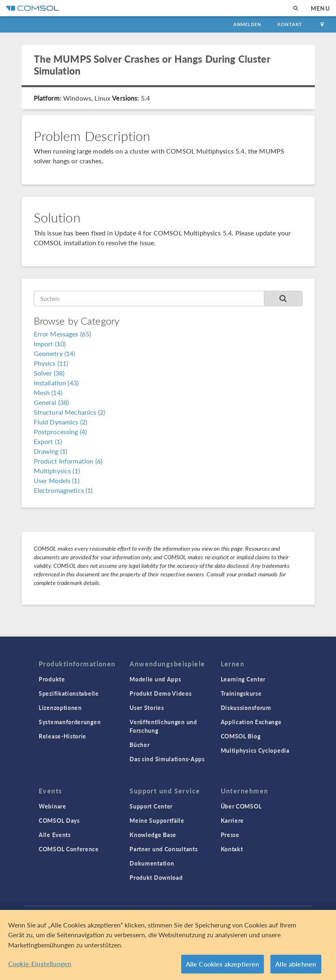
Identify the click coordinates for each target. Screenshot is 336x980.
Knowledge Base (153, 835)
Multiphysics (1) (57, 471)
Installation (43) (56, 383)
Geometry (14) (55, 353)
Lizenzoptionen (60, 708)
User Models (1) (57, 480)
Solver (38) (49, 373)
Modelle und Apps (155, 679)
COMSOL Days (59, 820)
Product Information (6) (68, 461)
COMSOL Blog (241, 736)
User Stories (147, 708)
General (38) (52, 402)
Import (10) (50, 344)
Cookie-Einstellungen (40, 965)
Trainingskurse (241, 693)
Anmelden (247, 24)
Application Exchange (251, 722)
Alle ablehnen (296, 965)
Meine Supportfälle (157, 820)
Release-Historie (63, 736)
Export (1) (48, 441)
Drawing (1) (51, 451)
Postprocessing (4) (60, 432)
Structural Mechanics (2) (70, 412)
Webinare (53, 806)
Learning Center (243, 679)
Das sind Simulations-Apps (167, 759)
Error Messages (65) (63, 334)
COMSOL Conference (69, 849)
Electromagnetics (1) (63, 490)
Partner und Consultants (164, 849)
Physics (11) (51, 363)
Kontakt (290, 24)
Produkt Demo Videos (160, 693)
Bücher (139, 745)
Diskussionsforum (246, 708)
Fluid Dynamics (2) (61, 422)
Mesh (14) (48, 392)
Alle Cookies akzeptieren (223, 965)
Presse (230, 835)
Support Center (151, 806)
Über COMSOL (241, 806)
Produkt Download (156, 877)
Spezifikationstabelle (69, 693)
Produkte (52, 679)
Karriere (233, 820)
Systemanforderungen (70, 722)
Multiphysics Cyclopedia (255, 750)
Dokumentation (152, 863)
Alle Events (55, 835)
